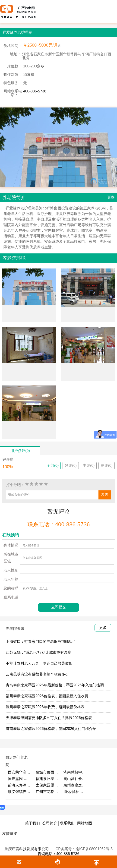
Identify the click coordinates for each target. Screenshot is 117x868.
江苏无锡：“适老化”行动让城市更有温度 (39, 652)
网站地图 (85, 823)
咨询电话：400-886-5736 (59, 854)
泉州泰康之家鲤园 (75, 785)
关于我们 (32, 823)
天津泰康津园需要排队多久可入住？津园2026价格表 (49, 718)
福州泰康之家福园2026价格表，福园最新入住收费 (47, 696)
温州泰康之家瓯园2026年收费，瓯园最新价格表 (45, 707)
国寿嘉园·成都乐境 (19, 779)
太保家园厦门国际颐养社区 (47, 785)
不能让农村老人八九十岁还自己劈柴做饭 (39, 663)
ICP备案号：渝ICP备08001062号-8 (84, 849)
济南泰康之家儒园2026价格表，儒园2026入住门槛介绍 (51, 729)
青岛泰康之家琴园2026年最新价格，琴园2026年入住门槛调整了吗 (60, 685)
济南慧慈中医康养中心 (75, 772)
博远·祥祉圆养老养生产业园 (75, 792)
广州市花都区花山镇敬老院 (47, 792)
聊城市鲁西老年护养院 (47, 772)
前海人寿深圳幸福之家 (19, 785)
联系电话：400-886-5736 (58, 524)
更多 (111, 197)
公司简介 (50, 823)
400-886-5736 (35, 91)
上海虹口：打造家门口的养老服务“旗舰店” (40, 642)
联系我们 (67, 823)
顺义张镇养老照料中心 (19, 792)
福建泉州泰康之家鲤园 (47, 779)
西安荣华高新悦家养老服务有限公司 (19, 772)
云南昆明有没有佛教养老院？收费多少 (37, 674)
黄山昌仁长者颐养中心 (75, 779)
